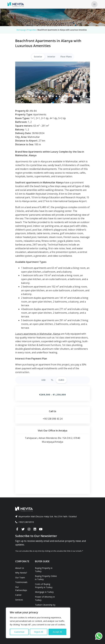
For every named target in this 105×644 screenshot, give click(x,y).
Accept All (57, 632)
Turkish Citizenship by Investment (45, 606)
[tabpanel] (53, 82)
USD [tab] (43, 380)
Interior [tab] (51, 57)
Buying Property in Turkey (44, 570)
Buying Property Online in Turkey (46, 578)
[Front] (53, 509)
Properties (32, 30)
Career (18, 595)
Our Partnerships (21, 589)
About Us (20, 568)
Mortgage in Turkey (44, 592)
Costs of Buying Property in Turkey (44, 586)
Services (19, 600)
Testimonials (21, 582)
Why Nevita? (21, 573)
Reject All (39, 632)
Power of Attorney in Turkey (45, 598)
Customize (19, 632)
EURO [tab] (61, 380)
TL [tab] (52, 380)
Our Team (20, 577)
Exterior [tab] (38, 57)
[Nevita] (16, 4)
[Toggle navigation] (94, 4)
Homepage (21, 30)
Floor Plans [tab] (66, 57)
